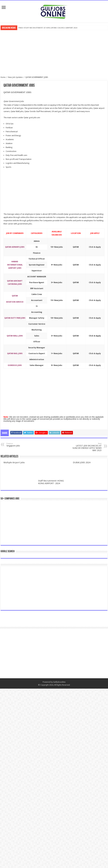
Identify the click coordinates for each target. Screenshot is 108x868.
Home (3, 77)
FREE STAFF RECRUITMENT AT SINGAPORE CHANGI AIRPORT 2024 (48, 28)
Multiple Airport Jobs (14, 462)
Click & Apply (95, 247)
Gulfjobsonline (59, 861)
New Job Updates (15, 77)
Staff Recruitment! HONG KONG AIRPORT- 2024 (51, 482)
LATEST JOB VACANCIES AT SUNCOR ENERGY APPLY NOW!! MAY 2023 (87, 447)
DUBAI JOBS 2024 (82, 462)
